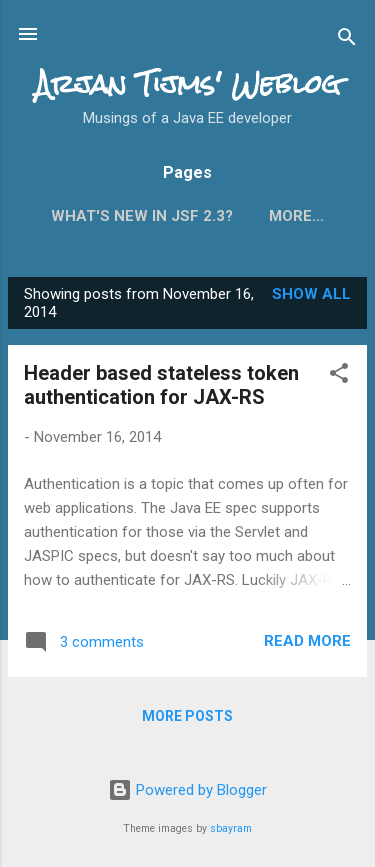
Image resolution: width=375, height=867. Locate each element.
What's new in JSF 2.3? (142, 216)
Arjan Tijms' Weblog (188, 84)
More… (296, 216)
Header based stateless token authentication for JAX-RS (161, 385)
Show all (311, 294)
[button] (339, 376)
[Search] (347, 40)
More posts (187, 716)
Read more (307, 641)
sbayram (231, 828)
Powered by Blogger (187, 790)
